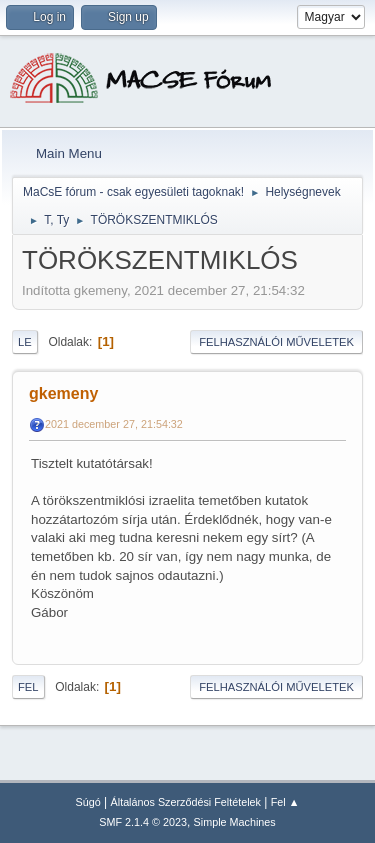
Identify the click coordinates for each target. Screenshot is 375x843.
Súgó (88, 802)
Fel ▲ (285, 802)
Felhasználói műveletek (276, 342)
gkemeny (63, 393)
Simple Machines (235, 822)
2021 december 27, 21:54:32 (114, 424)
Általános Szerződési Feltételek (186, 802)
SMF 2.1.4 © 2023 (143, 822)
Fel (28, 687)
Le (25, 342)
